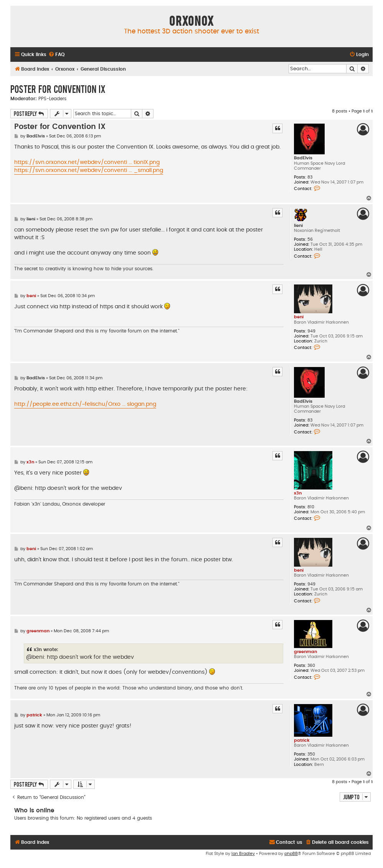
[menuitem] (56, 55)
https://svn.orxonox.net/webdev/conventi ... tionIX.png (87, 162)
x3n (298, 493)
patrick (302, 740)
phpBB (291, 854)
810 (311, 507)
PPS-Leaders (52, 99)
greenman (305, 652)
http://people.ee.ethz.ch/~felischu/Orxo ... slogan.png (85, 404)
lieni (298, 226)
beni (299, 317)
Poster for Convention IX (58, 89)
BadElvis (303, 158)
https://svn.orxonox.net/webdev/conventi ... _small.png (89, 170)
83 (310, 177)
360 (311, 665)
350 (311, 754)
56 (310, 239)
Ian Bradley (243, 854)
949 (311, 331)
